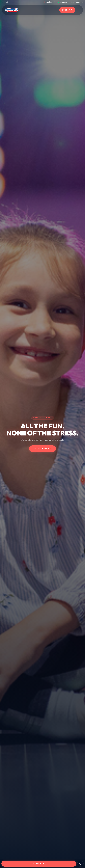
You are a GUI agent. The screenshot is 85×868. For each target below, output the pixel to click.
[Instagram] (7, 2)
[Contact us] (80, 864)
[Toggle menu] (79, 10)
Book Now (67, 10)
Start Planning (42, 449)
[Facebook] (3, 2)
